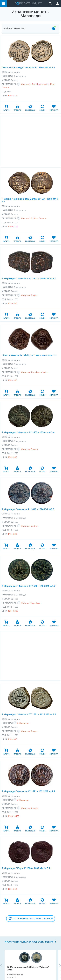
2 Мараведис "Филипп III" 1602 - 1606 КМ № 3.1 (29, 278)
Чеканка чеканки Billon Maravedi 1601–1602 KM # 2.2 (30, 200)
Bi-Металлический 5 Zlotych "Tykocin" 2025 (28, 968)
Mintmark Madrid (29, 526)
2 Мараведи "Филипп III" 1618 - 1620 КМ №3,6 (28, 509)
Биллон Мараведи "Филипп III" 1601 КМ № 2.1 (28, 67)
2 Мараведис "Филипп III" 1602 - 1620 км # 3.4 (28, 432)
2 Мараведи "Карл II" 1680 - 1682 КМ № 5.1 (26, 868)
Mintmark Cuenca (29, 449)
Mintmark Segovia (29, 808)
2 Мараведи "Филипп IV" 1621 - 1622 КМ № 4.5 (28, 791)
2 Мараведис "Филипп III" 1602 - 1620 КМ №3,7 (28, 586)
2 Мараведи (23, 723)
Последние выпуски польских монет (29, 942)
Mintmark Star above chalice (34, 372)
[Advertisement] (30, 141)
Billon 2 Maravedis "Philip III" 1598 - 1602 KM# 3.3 (29, 355)
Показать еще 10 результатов (33, 918)
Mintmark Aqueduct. (30, 603)
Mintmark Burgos (29, 295)
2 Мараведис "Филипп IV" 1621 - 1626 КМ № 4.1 (29, 714)
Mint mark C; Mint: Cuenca (33, 218)
